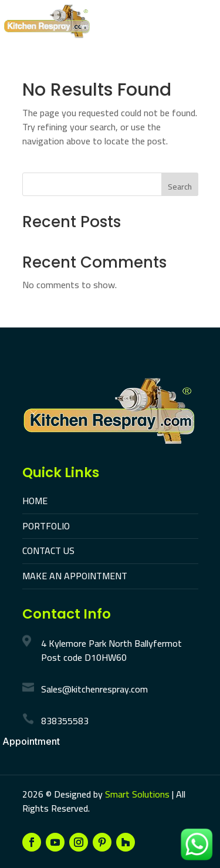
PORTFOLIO (46, 526)
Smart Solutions (137, 794)
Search (180, 187)
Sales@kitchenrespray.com (94, 689)
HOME (35, 501)
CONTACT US (48, 550)
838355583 (65, 721)
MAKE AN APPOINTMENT (75, 576)
